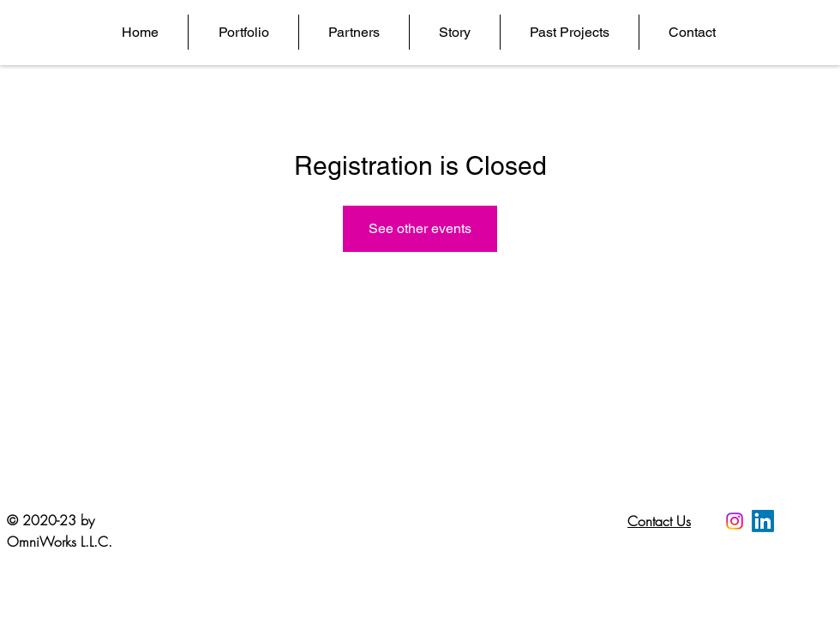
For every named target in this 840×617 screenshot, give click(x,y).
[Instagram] (735, 521)
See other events (420, 228)
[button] (243, 32)
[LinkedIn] (763, 521)
